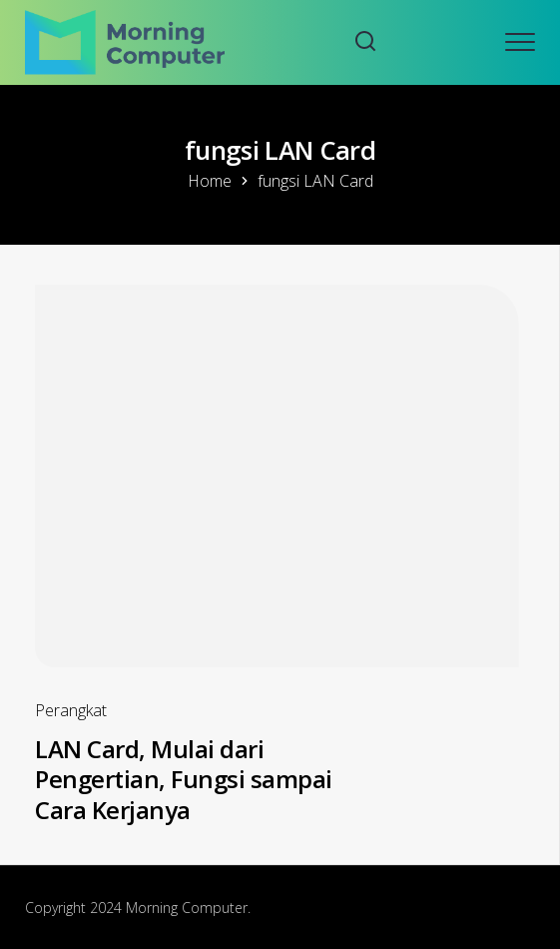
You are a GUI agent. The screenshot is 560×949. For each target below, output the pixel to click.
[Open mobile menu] (520, 42)
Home (210, 181)
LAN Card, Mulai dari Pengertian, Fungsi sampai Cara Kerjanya (184, 779)
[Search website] (365, 42)
